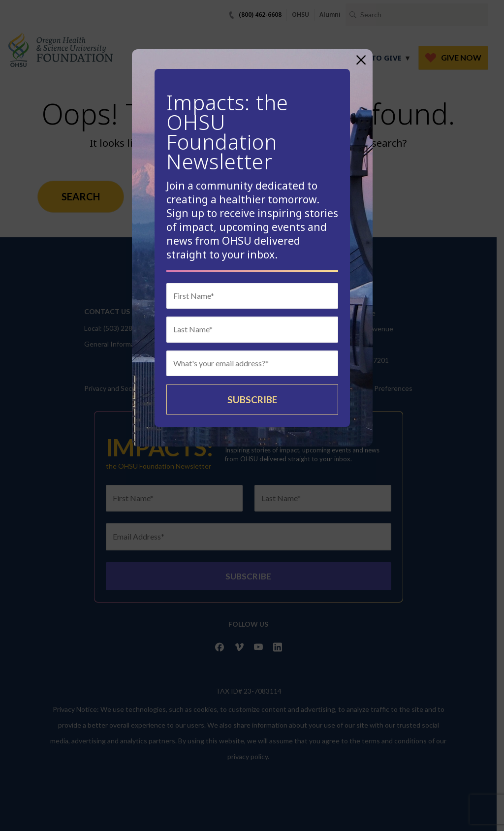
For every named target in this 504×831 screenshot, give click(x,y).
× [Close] (361, 60)
